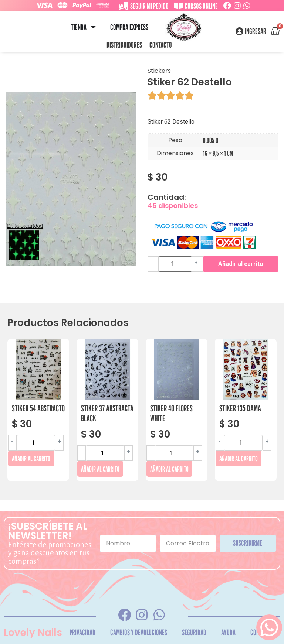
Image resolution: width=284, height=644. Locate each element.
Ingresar (256, 31)
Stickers (159, 71)
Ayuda (228, 632)
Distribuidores (124, 45)
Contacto (161, 45)
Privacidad (82, 632)
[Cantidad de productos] (175, 264)
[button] (93, 27)
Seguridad (194, 632)
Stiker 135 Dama (240, 408)
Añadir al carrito (241, 264)
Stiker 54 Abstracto (38, 408)
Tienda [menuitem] (79, 27)
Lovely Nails (33, 633)
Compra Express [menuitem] (129, 27)
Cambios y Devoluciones (139, 632)
